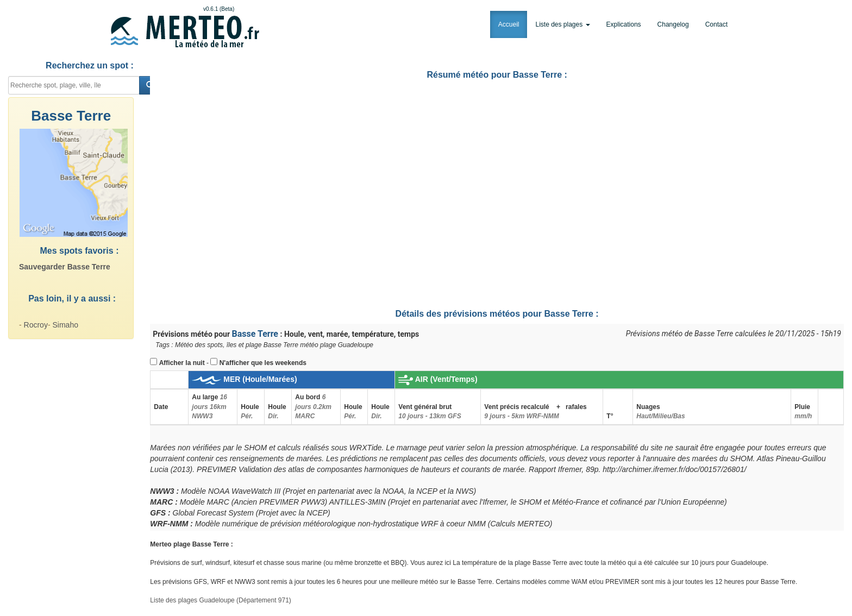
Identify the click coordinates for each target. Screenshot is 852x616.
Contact (716, 24)
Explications (624, 24)
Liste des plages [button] (562, 24)
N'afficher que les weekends (263, 363)
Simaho (65, 325)
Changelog (673, 24)
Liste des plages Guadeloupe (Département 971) (221, 600)
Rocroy (36, 325)
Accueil (509, 24)
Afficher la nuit (182, 363)
